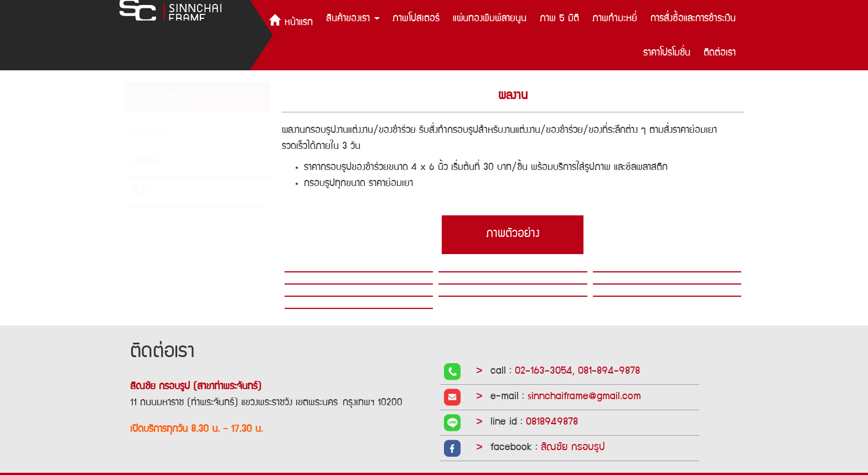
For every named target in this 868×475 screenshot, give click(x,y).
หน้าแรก (291, 21)
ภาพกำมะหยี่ (615, 19)
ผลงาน (146, 162)
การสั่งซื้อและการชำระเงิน (693, 19)
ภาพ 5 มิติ (559, 19)
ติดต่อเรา (720, 53)
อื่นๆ (141, 192)
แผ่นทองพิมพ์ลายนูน (490, 19)
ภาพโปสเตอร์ (416, 19)
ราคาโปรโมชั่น (667, 53)
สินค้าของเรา (353, 19)
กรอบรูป (154, 131)
